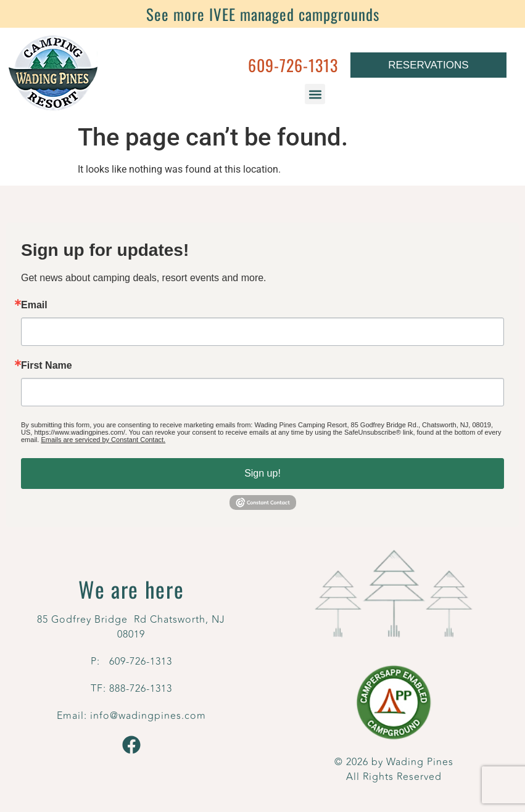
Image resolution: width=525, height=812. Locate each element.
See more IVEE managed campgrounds (263, 14)
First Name (47, 366)
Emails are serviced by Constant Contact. (103, 440)
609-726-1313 (293, 65)
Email (34, 305)
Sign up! (262, 473)
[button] (315, 94)
